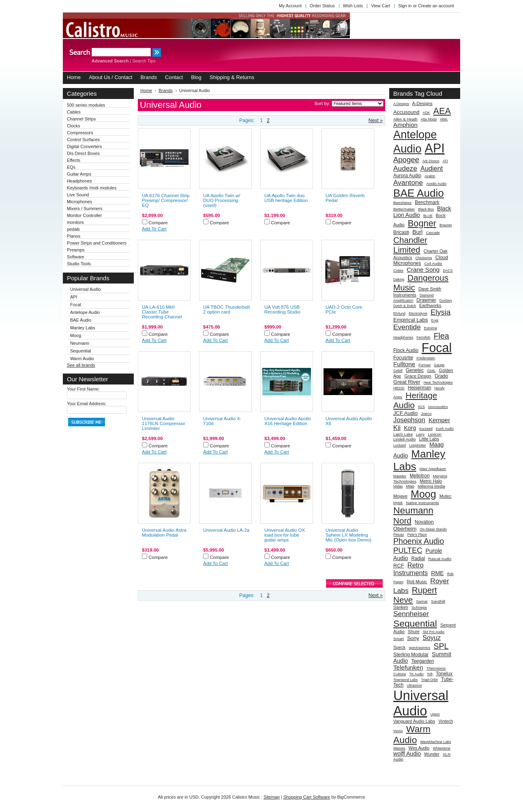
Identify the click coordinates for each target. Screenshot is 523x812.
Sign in (405, 6)
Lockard (400, 445)
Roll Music (417, 582)
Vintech (446, 721)
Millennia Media (431, 486)
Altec (444, 119)
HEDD (399, 388)
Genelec (415, 370)
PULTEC (408, 550)
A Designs (401, 104)
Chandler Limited (410, 245)
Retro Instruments (410, 569)
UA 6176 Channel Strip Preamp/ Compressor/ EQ (166, 200)
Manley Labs (83, 328)
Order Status (322, 6)
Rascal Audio (440, 559)
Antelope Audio (85, 312)
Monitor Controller (84, 215)
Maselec (400, 476)
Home (146, 90)
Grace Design (418, 376)
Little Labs (429, 439)
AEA (442, 111)
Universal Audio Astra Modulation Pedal (164, 533)
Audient (432, 168)
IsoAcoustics (438, 407)
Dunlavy (446, 301)
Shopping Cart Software (307, 797)
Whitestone (441, 748)
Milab (410, 486)
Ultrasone (414, 685)
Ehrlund (399, 314)
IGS (421, 407)
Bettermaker (404, 209)
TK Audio (417, 674)
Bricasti (401, 232)
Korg (410, 428)
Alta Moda (429, 119)
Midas (398, 486)
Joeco (426, 414)
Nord (402, 521)
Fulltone (404, 364)
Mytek (398, 503)
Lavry (420, 434)
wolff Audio (407, 754)
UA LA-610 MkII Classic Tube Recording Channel (162, 312)
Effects (74, 160)
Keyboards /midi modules (92, 188)
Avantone (408, 183)
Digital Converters (84, 146)
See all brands (81, 365)
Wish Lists (353, 6)
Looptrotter (418, 445)
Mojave (400, 496)
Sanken (401, 607)
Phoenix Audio (419, 541)
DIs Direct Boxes (83, 153)
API (74, 297)
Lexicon (435, 434)
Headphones (79, 181)
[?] (451, 93)
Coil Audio (433, 263)
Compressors (80, 133)
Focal (76, 305)
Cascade (433, 233)
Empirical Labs (411, 320)
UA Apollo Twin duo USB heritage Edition (286, 198)
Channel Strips (81, 119)
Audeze (405, 168)
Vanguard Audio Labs (414, 721)
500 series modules (86, 105)
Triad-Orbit (429, 680)
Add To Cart (154, 229)
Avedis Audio (436, 184)
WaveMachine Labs (435, 742)
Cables (74, 112)
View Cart (380, 6)
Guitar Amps (79, 174)
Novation (424, 522)
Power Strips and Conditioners (97, 243)
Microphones (79, 202)
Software (76, 257)
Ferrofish (423, 337)
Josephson (409, 420)
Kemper (439, 420)
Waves (399, 748)
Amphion (405, 125)
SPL (441, 646)
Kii (397, 427)
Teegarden (423, 661)
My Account (290, 6)
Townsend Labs (405, 680)
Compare (158, 223)
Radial (418, 559)
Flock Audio (406, 350)
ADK (427, 113)
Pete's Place (417, 535)
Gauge (439, 365)
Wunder (432, 754)
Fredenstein (426, 358)
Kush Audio (445, 429)
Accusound (406, 112)
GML (431, 371)
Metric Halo (431, 481)
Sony (413, 638)
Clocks (74, 126)
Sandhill (438, 601)
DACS (448, 271)
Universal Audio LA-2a (226, 530)
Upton (435, 714)
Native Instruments (422, 503)
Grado (441, 376)
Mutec (446, 496)
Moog (76, 335)
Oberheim (405, 529)
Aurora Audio (407, 176)
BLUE (428, 216)
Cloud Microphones (421, 260)
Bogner (422, 223)
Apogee (406, 160)
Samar (422, 601)
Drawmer (426, 300)
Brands (166, 90)
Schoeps (419, 607)
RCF (399, 566)
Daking (399, 279)
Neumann (80, 343)
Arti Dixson (431, 161)
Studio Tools (79, 264)
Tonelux (444, 674)
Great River (407, 382)
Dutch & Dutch (405, 306)
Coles (398, 270)
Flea (442, 336)
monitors (75, 222)
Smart (399, 639)
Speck (399, 647)
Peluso (399, 535)
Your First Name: (83, 389)
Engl (435, 320)
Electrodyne (418, 314)
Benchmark (427, 202)
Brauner (446, 225)
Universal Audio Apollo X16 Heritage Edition (288, 421)
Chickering (424, 258)
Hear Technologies (438, 382)
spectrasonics (419, 648)
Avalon (430, 176)
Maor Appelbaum (433, 469)
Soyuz (432, 638)
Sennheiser (411, 614)
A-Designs (422, 103)
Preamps (76, 250)
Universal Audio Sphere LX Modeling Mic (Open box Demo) (348, 535)
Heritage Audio (415, 400)
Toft (430, 674)
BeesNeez (402, 203)
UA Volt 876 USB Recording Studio (282, 309)
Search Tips (144, 61)
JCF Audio (405, 413)
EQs (71, 167)
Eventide (407, 327)
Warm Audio (82, 359)
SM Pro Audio (434, 632)
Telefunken (408, 667)
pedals (73, 229)
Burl (417, 232)
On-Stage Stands (433, 529)
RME (437, 573)
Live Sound (78, 195)
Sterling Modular (411, 655)
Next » (376, 120)
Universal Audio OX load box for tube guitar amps (285, 535)
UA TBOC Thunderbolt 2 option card (226, 309)
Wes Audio (419, 748)
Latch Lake (403, 434)
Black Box (426, 209)
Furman (424, 365)
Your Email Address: (87, 404)
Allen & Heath (405, 119)
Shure (414, 632)
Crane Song (423, 270)
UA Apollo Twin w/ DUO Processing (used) (222, 200)
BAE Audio (81, 320)
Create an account (436, 6)
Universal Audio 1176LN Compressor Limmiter (164, 423)
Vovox (398, 731)
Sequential (80, 351)
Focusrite (403, 358)
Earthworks (430, 305)
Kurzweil (426, 429)
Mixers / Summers (85, 208)
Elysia (440, 312)
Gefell (398, 371)
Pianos (74, 236)
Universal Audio (86, 289)
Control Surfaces (83, 140)
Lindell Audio (404, 439)
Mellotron (419, 476)
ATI (445, 161)
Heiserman (420, 388)
